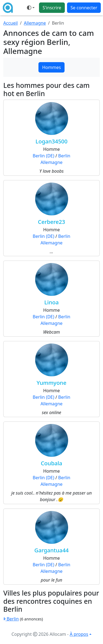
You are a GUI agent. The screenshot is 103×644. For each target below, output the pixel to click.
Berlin (64, 156)
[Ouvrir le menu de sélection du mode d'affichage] (31, 8)
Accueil (11, 23)
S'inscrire (52, 8)
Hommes (51, 67)
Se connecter (84, 8)
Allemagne (35, 23)
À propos (79, 634)
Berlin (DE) (44, 156)
